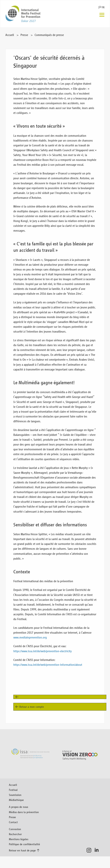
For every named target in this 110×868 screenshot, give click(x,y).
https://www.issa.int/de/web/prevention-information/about (48, 665)
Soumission (15, 795)
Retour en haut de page (22, 850)
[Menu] (102, 15)
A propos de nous (18, 807)
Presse (24, 35)
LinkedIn (98, 850)
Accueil (10, 35)
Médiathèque (16, 800)
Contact (13, 822)
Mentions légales (19, 839)
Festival (13, 790)
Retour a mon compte (32, 707)
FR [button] (103, 7)
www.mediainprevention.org (30, 637)
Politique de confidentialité (24, 844)
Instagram (90, 850)
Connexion (15, 829)
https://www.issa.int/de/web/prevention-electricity (43, 651)
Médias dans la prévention (24, 812)
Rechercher (15, 834)
